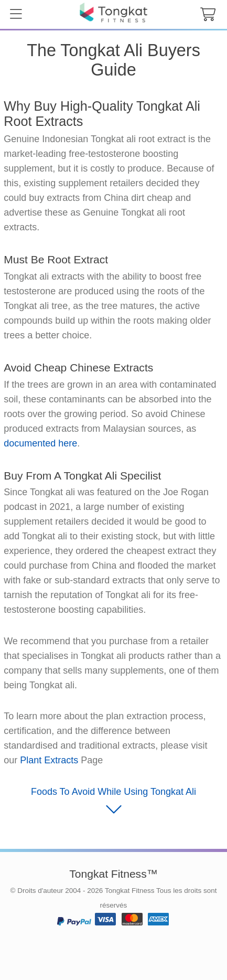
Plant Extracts (49, 760)
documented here (40, 443)
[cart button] (208, 15)
